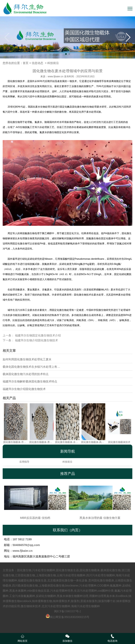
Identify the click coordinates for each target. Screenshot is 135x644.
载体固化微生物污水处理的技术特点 (26, 374)
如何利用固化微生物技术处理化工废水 (27, 359)
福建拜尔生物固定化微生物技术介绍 (37, 335)
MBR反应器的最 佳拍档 (35, 500)
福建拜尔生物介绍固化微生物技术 (36, 340)
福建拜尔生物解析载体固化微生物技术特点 (30, 381)
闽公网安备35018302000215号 (70, 617)
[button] (128, 37)
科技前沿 (67, 462)
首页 (26, 63)
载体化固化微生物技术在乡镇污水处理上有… (31, 367)
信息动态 (37, 63)
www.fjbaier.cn (56, 76)
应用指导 (24, 462)
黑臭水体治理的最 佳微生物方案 (100, 500)
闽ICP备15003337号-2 (67, 611)
